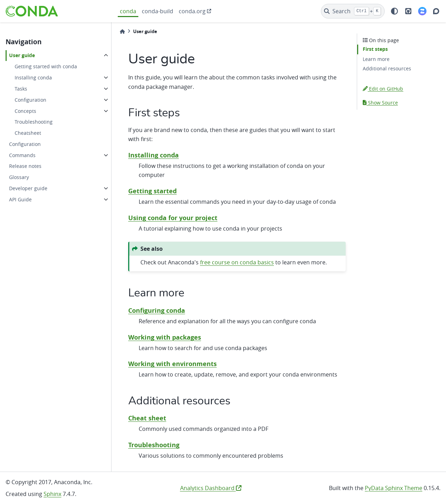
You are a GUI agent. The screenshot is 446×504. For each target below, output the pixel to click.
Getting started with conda (46, 66)
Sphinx (52, 494)
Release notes (25, 166)
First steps (375, 49)
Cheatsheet (28, 133)
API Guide (20, 199)
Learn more (376, 59)
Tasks (21, 89)
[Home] (122, 32)
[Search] (353, 11)
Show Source (380, 103)
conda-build (157, 11)
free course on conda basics (237, 262)
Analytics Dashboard (211, 488)
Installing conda (33, 77)
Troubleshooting (34, 122)
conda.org (192, 11)
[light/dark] (394, 11)
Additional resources (387, 68)
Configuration (30, 100)
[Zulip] (422, 11)
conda (128, 11)
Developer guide (28, 188)
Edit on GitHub (383, 89)
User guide (22, 55)
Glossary (19, 177)
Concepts (25, 111)
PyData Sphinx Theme (394, 488)
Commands (22, 155)
